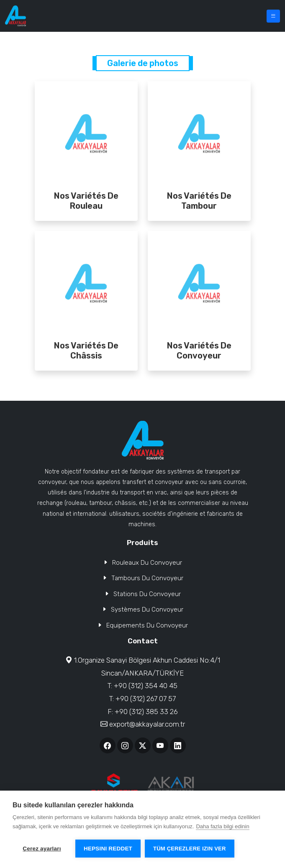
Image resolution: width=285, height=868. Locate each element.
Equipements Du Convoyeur (147, 625)
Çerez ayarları (42, 849)
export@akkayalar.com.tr (147, 724)
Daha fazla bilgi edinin (222, 826)
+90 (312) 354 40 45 (146, 686)
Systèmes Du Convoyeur (147, 609)
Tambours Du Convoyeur (147, 578)
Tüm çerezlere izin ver (189, 849)
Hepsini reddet (108, 849)
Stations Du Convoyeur (147, 594)
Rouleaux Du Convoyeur (147, 563)
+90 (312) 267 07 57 (146, 699)
